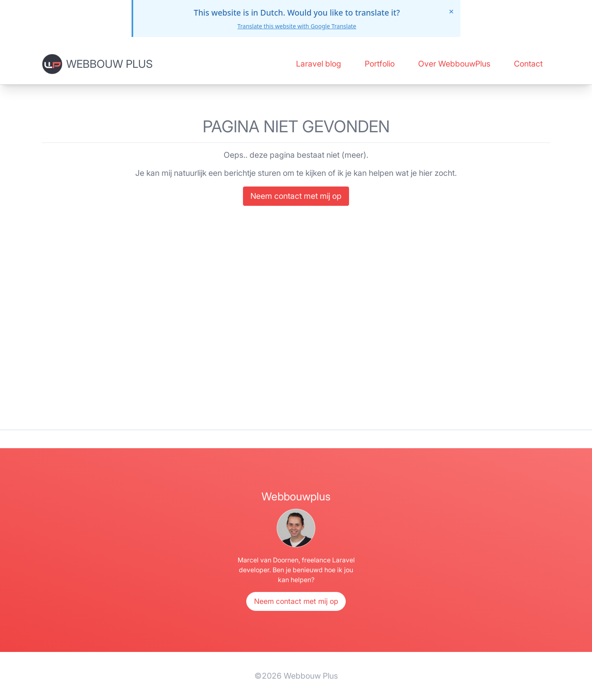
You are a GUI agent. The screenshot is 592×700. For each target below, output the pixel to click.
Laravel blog (319, 64)
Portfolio (380, 64)
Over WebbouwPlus (454, 64)
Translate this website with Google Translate (297, 26)
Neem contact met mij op (296, 196)
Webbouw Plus (109, 64)
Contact (528, 64)
